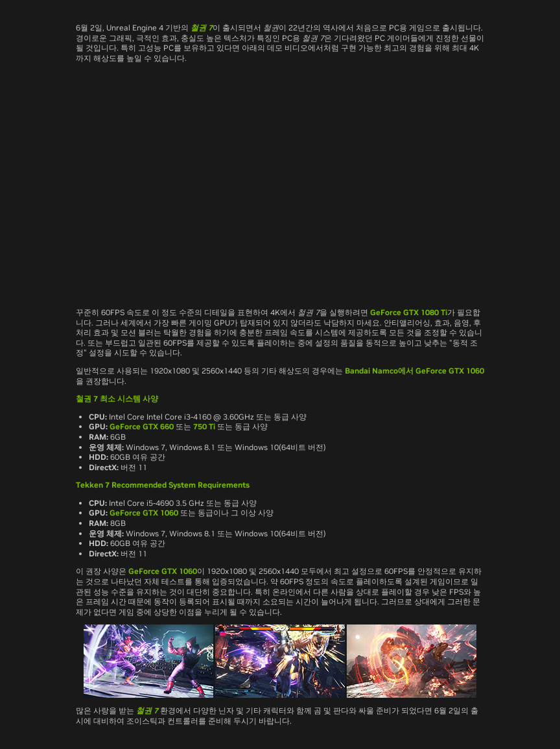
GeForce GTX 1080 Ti (409, 312)
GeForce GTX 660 (142, 426)
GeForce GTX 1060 (450, 371)
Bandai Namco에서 (379, 371)
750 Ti (204, 426)
